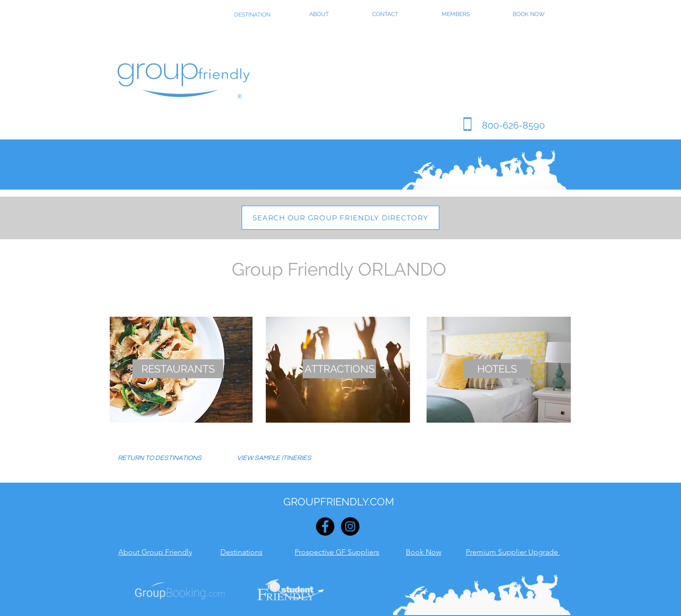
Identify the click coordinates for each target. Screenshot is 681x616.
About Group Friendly (155, 552)
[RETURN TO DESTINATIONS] (160, 459)
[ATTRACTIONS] (339, 369)
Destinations (241, 552)
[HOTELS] (497, 369)
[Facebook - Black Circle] (325, 526)
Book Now (423, 552)
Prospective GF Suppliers (337, 552)
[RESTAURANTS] (178, 369)
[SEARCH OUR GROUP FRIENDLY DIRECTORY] (340, 218)
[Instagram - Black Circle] (350, 526)
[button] (274, 459)
